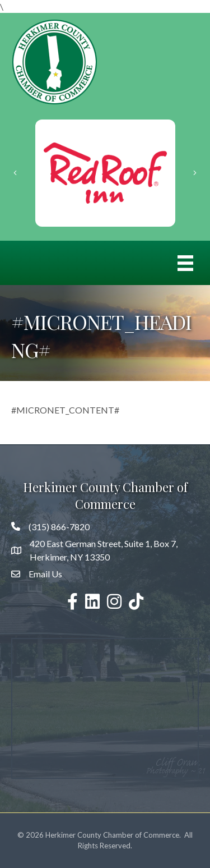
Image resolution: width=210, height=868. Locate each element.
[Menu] (185, 263)
